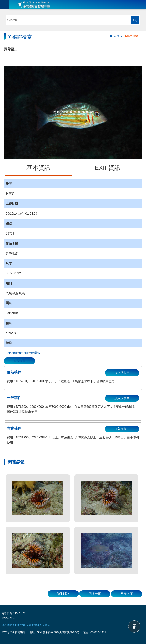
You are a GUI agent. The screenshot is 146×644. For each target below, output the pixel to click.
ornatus (24, 353)
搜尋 (135, 20)
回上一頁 (95, 594)
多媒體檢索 (131, 36)
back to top (134, 626)
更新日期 (7, 613)
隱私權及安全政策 (40, 625)
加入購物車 (122, 373)
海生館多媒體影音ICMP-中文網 (34, 5)
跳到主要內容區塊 (2, 2)
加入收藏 (19, 361)
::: (5, 33)
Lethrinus (12, 353)
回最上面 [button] (127, 594)
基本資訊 (38, 168)
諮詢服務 (63, 594)
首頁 (117, 36)
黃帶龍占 (36, 353)
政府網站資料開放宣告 (15, 625)
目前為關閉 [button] (5, 5)
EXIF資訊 (108, 168)
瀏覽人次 (7, 618)
